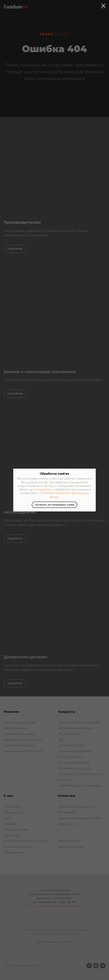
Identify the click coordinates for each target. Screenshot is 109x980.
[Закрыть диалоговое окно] (103, 6)
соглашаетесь (43, 490)
